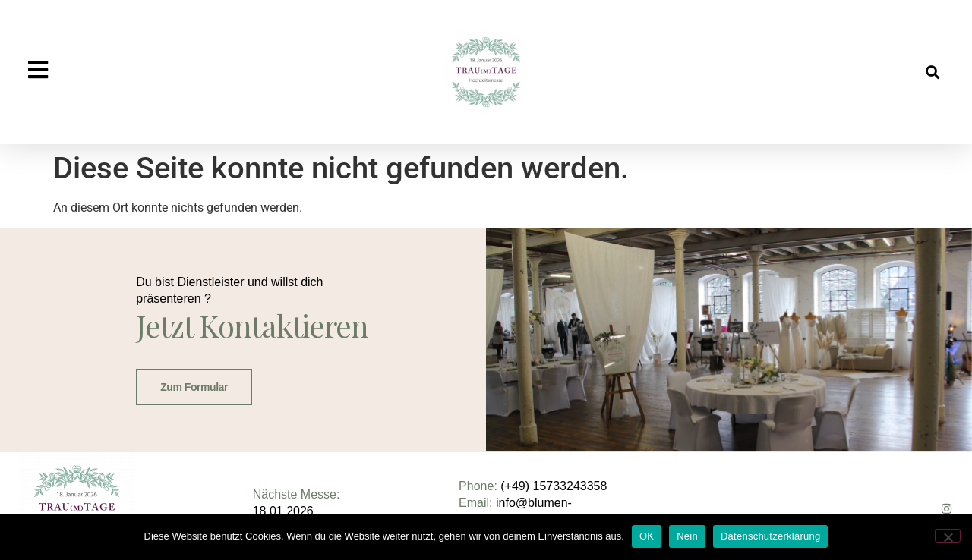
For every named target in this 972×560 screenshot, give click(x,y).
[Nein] (948, 536)
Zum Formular (194, 387)
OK (647, 536)
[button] (933, 72)
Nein (687, 536)
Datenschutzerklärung (770, 536)
